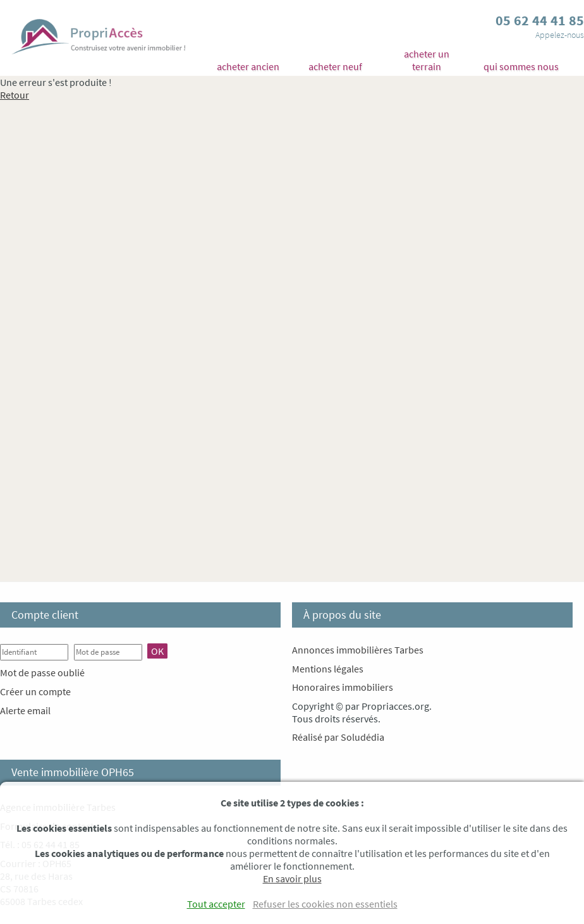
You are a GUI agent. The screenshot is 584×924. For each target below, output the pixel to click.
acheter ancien (248, 66)
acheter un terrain (427, 60)
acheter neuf (335, 66)
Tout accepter (216, 904)
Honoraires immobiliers (343, 687)
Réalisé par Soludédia (338, 737)
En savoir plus (292, 878)
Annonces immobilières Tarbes (358, 650)
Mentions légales (328, 669)
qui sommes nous (521, 66)
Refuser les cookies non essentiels (325, 904)
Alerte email (25, 710)
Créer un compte (35, 691)
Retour (15, 95)
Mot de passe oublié (42, 672)
